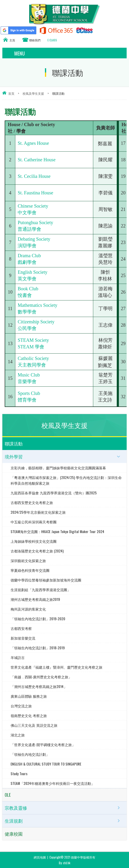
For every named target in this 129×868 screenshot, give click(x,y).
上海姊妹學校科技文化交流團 (34, 541)
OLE (8, 795)
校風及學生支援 (33, 93)
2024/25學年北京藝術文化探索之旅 (38, 512)
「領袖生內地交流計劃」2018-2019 (38, 648)
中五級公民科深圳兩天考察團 (34, 522)
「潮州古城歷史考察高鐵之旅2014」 (39, 686)
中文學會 (27, 213)
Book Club (28, 289)
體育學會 (27, 400)
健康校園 (14, 834)
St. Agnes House (33, 143)
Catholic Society (33, 358)
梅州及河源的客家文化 (28, 609)
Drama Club (29, 256)
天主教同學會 (32, 365)
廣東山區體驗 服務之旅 (29, 696)
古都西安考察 (21, 628)
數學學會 (27, 312)
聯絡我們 (35, 40)
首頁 (11, 93)
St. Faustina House (35, 193)
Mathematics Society (37, 305)
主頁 (12, 40)
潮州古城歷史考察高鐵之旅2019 (35, 599)
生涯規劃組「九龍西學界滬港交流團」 (41, 590)
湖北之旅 (18, 735)
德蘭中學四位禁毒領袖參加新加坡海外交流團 (46, 580)
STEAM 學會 (31, 347)
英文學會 (27, 279)
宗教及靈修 (16, 808)
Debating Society (34, 239)
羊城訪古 (18, 657)
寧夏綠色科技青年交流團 (30, 570)
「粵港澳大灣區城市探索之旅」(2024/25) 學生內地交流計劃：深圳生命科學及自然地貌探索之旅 (66, 480)
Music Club (29, 375)
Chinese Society (33, 206)
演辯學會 (27, 246)
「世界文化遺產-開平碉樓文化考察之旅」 (43, 744)
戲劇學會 (27, 262)
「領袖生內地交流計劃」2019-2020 (38, 619)
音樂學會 (27, 381)
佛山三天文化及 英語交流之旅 (34, 725)
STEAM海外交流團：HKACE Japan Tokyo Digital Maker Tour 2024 (57, 531)
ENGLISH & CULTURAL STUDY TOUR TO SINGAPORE (46, 764)
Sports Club (29, 393)
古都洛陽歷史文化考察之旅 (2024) (37, 551)
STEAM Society (33, 340)
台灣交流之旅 (21, 706)
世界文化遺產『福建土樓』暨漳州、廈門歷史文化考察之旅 (56, 667)
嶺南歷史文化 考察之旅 (29, 715)
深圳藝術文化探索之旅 (28, 560)
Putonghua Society (35, 222)
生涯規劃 (14, 821)
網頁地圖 (40, 857)
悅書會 (25, 295)
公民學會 (27, 328)
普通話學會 (29, 229)
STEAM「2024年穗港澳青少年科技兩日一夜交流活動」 (53, 783)
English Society (32, 272)
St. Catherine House (37, 160)
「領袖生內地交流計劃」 (30, 754)
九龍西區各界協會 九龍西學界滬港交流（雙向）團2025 (54, 493)
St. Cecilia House (34, 176)
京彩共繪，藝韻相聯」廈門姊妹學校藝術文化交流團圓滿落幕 (58, 468)
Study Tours (19, 774)
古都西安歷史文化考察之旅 (32, 502)
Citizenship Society (36, 322)
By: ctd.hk (65, 863)
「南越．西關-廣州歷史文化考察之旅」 (41, 677)
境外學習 (14, 457)
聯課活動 (14, 443)
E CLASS (52, 40)
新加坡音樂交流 (23, 638)
